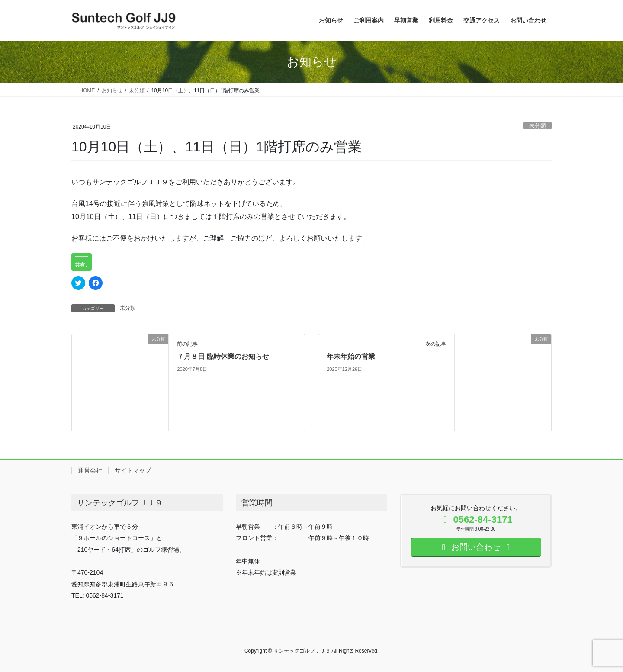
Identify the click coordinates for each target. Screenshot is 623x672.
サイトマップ (133, 470)
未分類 (538, 126)
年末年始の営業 (351, 356)
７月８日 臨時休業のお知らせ (223, 356)
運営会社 (90, 470)
